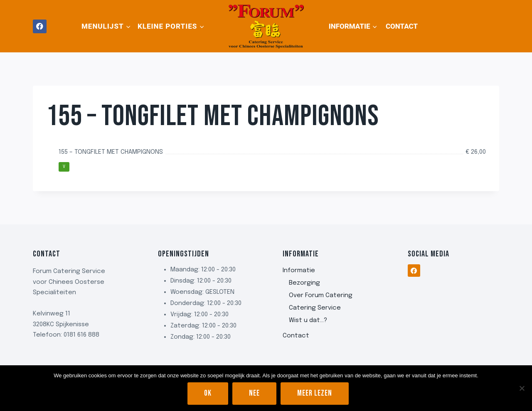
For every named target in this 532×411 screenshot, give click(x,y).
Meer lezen (315, 393)
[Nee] (522, 388)
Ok (208, 393)
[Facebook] (40, 26)
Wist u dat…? (308, 320)
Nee (254, 393)
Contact (402, 26)
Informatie (299, 271)
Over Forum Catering (321, 295)
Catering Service (315, 308)
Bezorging (304, 283)
